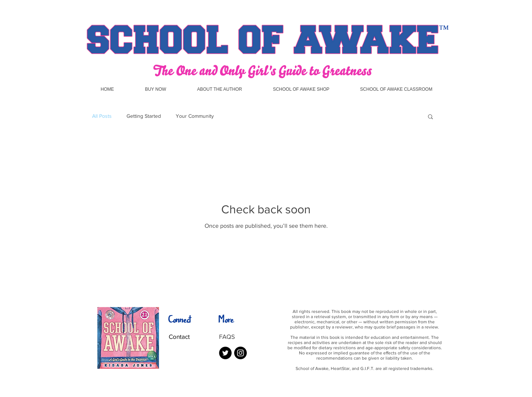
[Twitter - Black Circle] (225, 353)
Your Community (195, 116)
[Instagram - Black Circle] (240, 353)
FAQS (227, 336)
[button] (430, 117)
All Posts (102, 116)
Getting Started (144, 116)
